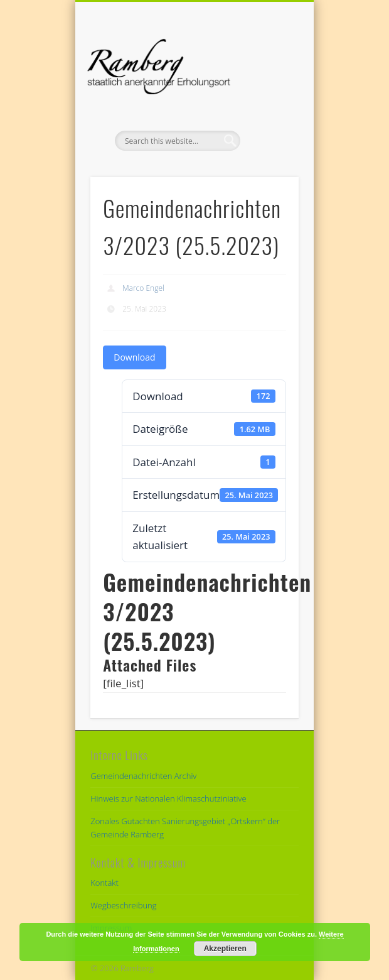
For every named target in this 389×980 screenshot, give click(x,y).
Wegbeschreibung (123, 905)
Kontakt (104, 883)
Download (134, 357)
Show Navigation (268, 112)
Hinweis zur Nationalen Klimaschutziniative (168, 798)
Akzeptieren (225, 949)
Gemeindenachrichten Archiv (143, 776)
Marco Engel (143, 288)
